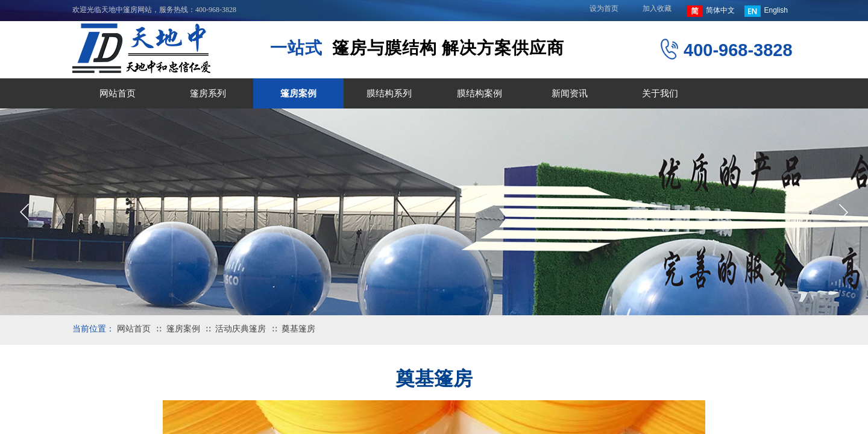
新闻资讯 (570, 93)
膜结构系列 (389, 93)
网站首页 (118, 93)
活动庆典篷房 (241, 329)
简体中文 (711, 11)
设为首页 (604, 8)
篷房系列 (208, 93)
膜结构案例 (480, 93)
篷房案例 (298, 93)
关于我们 (660, 93)
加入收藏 (657, 8)
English (766, 11)
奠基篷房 (298, 329)
